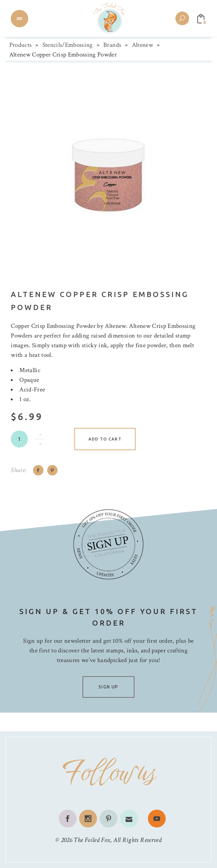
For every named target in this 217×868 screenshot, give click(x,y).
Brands (112, 45)
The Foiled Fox (92, 840)
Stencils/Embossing (68, 45)
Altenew (142, 45)
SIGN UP (108, 687)
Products (21, 45)
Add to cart (105, 439)
